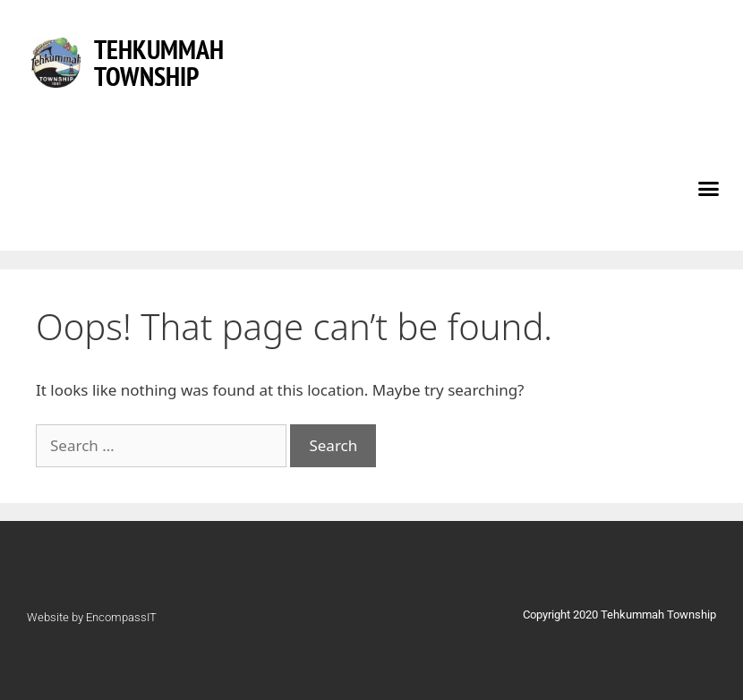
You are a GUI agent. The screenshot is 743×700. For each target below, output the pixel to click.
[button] (709, 188)
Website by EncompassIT (92, 617)
